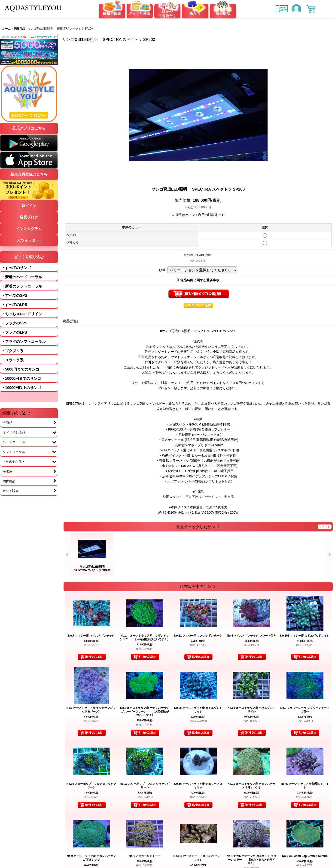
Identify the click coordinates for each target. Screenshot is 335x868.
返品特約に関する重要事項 (198, 280)
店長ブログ (29, 217)
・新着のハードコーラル (22, 277)
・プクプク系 (12, 351)
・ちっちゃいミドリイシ (22, 314)
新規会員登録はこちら (29, 174)
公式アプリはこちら (29, 128)
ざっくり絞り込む (29, 257)
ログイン (29, 206)
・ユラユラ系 (12, 360)
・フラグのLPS (14, 332)
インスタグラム (29, 229)
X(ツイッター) (29, 240)
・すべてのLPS (14, 305)
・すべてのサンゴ (16, 268)
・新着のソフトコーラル (22, 286)
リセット (325, 527)
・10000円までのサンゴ (21, 379)
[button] (198, 305)
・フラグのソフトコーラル (24, 342)
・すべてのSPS (14, 295)
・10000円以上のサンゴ (21, 388)
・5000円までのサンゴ (20, 369)
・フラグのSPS (14, 323)
